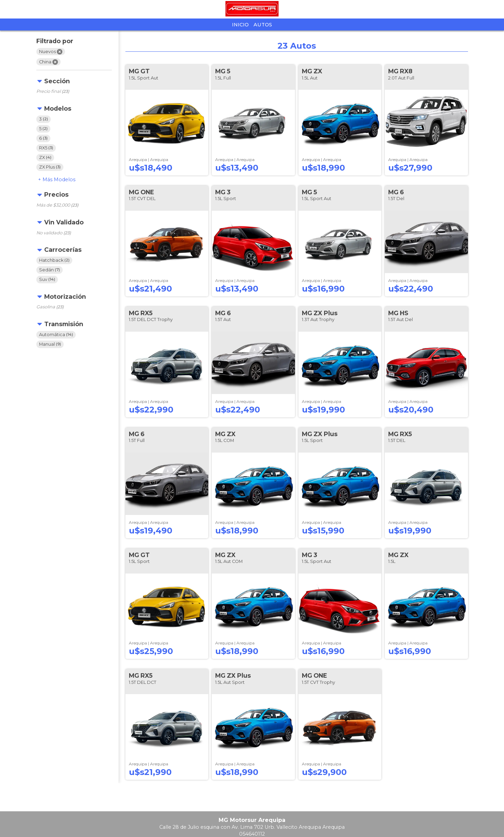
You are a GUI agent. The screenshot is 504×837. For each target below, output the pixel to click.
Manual (50, 344)
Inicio (240, 25)
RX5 (46, 148)
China (48, 62)
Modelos (59, 180)
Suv (47, 279)
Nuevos (51, 52)
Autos (263, 25)
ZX (45, 157)
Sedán (50, 270)
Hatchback (54, 260)
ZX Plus (50, 167)
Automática (56, 335)
